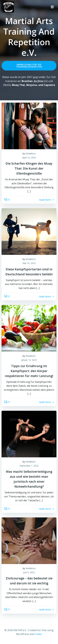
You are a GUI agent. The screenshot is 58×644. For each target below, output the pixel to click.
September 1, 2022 (29, 466)
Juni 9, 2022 (29, 572)
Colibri (38, 634)
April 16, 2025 (29, 158)
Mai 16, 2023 (29, 263)
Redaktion (31, 154)
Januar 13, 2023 (29, 360)
